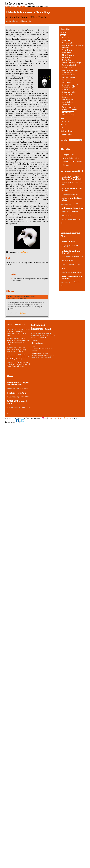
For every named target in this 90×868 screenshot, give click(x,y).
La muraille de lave (67, 261)
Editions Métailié (68, 158)
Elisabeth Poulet (26, 21)
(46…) (80, 171)
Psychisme (66, 162)
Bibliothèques (66, 58)
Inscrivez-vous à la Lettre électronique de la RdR (40, 355)
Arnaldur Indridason (75, 264)
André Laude (66, 40)
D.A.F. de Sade (67, 60)
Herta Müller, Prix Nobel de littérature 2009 (70, 71)
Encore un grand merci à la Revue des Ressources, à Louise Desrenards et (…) (19, 364)
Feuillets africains (68, 68)
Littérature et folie (68, 100)
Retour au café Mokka (68, 242)
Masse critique (65, 122)
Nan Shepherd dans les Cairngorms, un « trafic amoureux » (18, 384)
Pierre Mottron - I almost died (17, 393)
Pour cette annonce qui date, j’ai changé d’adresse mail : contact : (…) (17, 350)
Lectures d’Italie (67, 95)
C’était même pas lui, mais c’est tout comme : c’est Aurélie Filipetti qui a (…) (18, 357)
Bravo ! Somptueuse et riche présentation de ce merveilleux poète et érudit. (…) (18, 342)
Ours (33, 346)
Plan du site (58, 418)
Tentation (23, 313)
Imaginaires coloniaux (69, 75)
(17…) (64, 236)
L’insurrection (67, 82)
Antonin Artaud (67, 43)
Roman (73, 162)
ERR (62, 128)
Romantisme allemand (69, 107)
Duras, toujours (66, 216)
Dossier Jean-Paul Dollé (69, 65)
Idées (62, 118)
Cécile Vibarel (24, 388)
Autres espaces (67, 53)
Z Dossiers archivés (68, 115)
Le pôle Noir (66, 89)
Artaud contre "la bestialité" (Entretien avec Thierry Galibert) (72, 178)
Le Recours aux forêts (69, 92)
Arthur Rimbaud (67, 50)
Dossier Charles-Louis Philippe (71, 63)
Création (63, 32)
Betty (63, 269)
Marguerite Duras (67, 102)
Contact (51, 418)
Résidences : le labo (66, 131)
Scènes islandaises (21, 6)
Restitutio (64, 125)
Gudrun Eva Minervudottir (77, 257)
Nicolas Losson (25, 407)
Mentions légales (37, 343)
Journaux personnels (68, 77)
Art (73, 155)
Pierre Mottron (25, 397)
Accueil (7, 6)
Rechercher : (64, 140)
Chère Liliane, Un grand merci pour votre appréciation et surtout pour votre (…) (18, 332)
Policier (77, 158)
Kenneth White (67, 80)
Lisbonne (65, 97)
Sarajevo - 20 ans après (69, 110)
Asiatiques (65, 38)
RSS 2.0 (67, 418)
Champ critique (65, 29)
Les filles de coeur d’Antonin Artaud (72, 208)
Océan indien (66, 105)
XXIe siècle (66, 165)
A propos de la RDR (66, 134)
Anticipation (67, 155)
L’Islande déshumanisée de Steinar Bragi (21, 296)
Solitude (80, 162)
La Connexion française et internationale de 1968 (70, 86)
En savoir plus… (42, 338)
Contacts (34, 340)
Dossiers (12, 6)
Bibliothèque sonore (68, 55)
